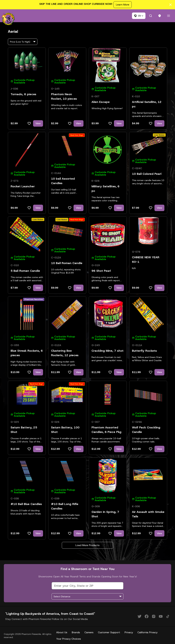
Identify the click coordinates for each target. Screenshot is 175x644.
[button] (139, 16)
